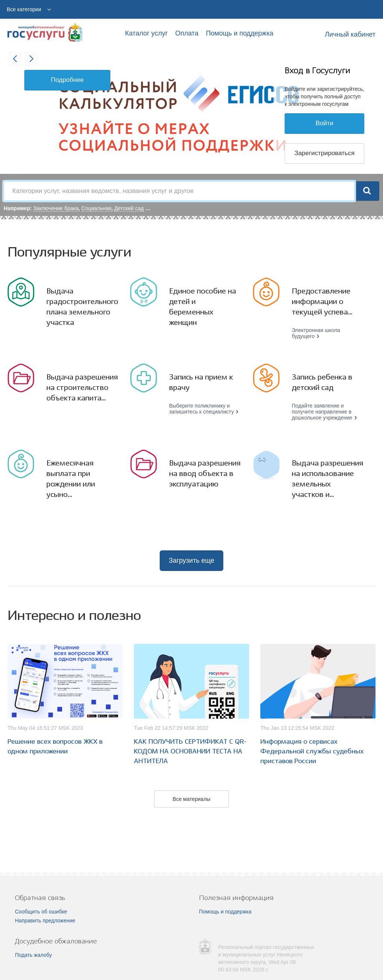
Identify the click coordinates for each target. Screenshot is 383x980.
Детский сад (129, 208)
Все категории (24, 9)
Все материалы (192, 799)
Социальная (96, 208)
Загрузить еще (191, 560)
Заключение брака (56, 208)
